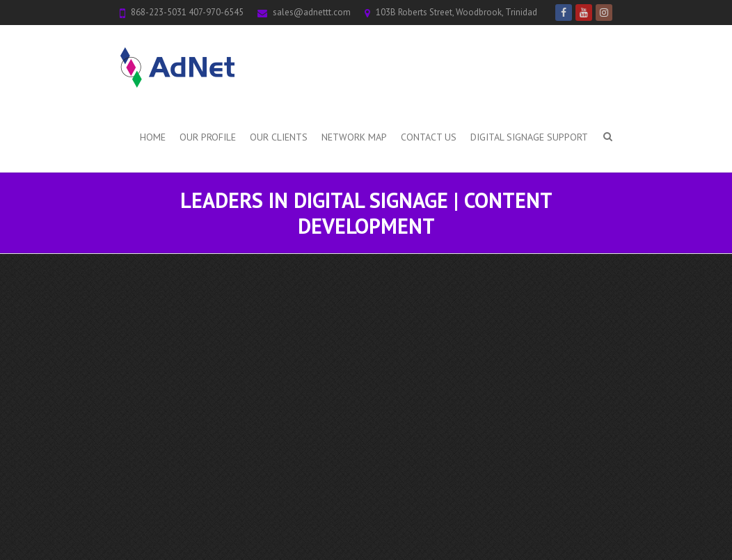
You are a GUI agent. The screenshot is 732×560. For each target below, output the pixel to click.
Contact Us (429, 137)
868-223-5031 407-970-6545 (187, 12)
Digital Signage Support (529, 137)
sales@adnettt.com (312, 12)
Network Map (354, 137)
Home (153, 137)
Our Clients (279, 137)
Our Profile (208, 137)
